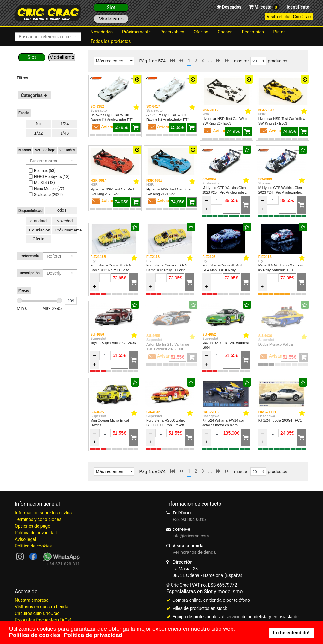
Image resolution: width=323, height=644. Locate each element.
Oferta (38, 239)
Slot (111, 7)
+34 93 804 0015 (189, 519)
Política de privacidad (36, 533)
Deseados (231, 7)
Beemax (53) (42, 171)
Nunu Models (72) (46, 189)
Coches (225, 32)
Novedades (102, 32)
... (210, 61)
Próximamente (136, 32)
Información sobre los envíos (43, 513)
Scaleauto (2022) (45, 195)
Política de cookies (33, 546)
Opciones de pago (32, 526)
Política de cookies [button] (35, 635)
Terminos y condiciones (38, 519)
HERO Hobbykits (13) (49, 177)
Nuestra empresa (32, 600)
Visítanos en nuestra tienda (41, 607)
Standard (38, 221)
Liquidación (40, 230)
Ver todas (67, 150)
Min (22, 308)
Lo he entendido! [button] (291, 633)
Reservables (172, 32)
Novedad (65, 221)
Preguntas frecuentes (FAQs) (43, 620)
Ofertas (201, 32)
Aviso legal (25, 539)
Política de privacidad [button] (93, 635)
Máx (52, 308)
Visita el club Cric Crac (289, 17)
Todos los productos (111, 41)
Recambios (253, 32)
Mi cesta (266, 7)
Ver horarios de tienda (194, 552)
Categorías (34, 95)
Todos (61, 210)
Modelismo (111, 19)
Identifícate (298, 7)
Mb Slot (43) (41, 183)
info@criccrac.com (191, 536)
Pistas (280, 32)
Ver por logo (45, 150)
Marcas (25, 150)
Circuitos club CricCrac (37, 613)
